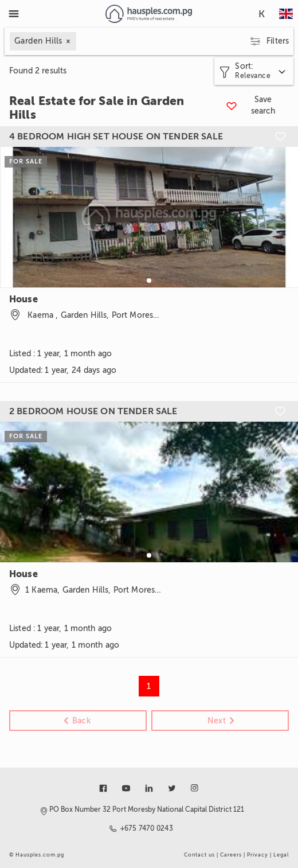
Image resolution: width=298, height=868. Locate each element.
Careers (231, 855)
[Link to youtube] (126, 788)
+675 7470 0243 (147, 828)
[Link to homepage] (149, 14)
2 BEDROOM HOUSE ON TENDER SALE (93, 411)
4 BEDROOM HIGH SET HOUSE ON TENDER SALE (116, 137)
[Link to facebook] (103, 788)
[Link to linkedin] (149, 788)
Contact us (199, 855)
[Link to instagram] (195, 788)
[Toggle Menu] (14, 14)
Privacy (258, 855)
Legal (281, 855)
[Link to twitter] (172, 788)
